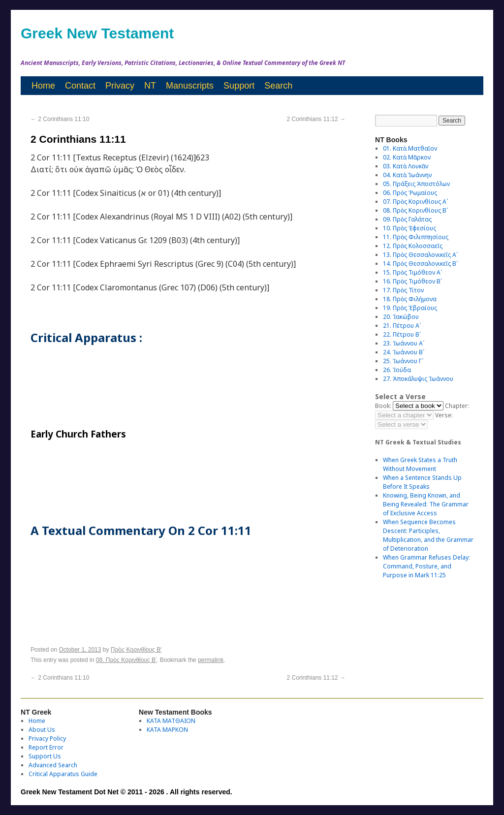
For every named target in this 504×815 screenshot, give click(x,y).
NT (150, 86)
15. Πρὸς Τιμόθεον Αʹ (412, 272)
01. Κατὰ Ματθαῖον (410, 148)
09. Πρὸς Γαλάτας (407, 219)
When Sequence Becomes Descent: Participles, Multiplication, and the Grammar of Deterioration (428, 535)
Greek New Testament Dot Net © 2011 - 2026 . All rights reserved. (126, 792)
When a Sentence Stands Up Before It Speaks (422, 482)
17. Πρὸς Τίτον (403, 290)
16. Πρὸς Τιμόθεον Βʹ (412, 281)
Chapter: (457, 406)
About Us (42, 730)
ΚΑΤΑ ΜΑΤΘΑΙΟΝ (171, 721)
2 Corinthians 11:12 (316, 119)
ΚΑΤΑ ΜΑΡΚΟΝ (167, 730)
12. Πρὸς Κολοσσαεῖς (413, 246)
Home (43, 86)
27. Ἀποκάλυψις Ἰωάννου (418, 379)
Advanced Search (53, 765)
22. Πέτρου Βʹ (402, 334)
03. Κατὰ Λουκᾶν (406, 166)
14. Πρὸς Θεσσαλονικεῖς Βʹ (420, 264)
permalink (211, 660)
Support (239, 86)
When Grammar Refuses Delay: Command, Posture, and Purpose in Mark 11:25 (426, 566)
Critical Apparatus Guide (63, 774)
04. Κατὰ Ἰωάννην (407, 175)
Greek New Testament (97, 33)
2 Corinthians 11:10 (60, 119)
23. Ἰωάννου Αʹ (404, 343)
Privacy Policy (47, 738)
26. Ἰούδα (397, 370)
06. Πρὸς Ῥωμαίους (410, 193)
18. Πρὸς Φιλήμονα (410, 299)
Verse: (444, 415)
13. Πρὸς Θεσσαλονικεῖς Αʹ (420, 255)
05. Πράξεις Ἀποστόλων (416, 184)
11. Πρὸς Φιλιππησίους (416, 237)
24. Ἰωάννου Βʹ (404, 352)
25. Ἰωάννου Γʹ (403, 361)
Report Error (46, 747)
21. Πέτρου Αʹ (402, 326)
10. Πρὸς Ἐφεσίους (409, 228)
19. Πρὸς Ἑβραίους (410, 308)
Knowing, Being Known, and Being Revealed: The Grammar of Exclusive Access (426, 504)
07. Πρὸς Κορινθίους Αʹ (415, 202)
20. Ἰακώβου (401, 317)
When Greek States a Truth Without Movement (420, 464)
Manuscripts (190, 86)
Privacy (120, 86)
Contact (80, 86)
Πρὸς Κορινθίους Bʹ (136, 650)
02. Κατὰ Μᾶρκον (407, 157)
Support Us (45, 756)
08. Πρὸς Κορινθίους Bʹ (126, 660)
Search (278, 86)
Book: (383, 406)
